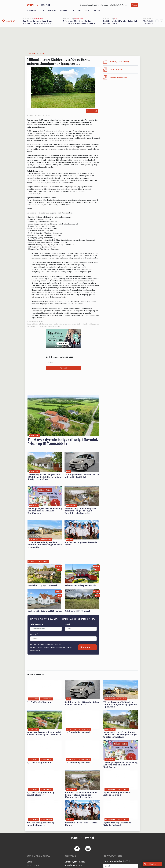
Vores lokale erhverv (74, 865)
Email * (68, 624)
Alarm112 (31, 11)
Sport (88, 11)
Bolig (42, 11)
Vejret (97, 11)
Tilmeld (134, 5)
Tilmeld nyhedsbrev (152, 864)
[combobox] (32, 639)
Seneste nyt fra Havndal (75, 862)
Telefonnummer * (38, 624)
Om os (30, 862)
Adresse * (34, 634)
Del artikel (92, 111)
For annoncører (33, 865)
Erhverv (52, 11)
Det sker (63, 11)
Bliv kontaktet (87, 647)
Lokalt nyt (76, 11)
